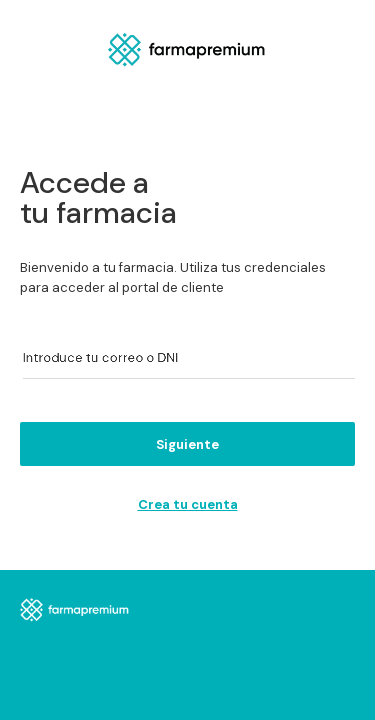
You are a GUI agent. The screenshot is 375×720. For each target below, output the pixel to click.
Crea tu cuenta (188, 504)
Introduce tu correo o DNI (95, 357)
